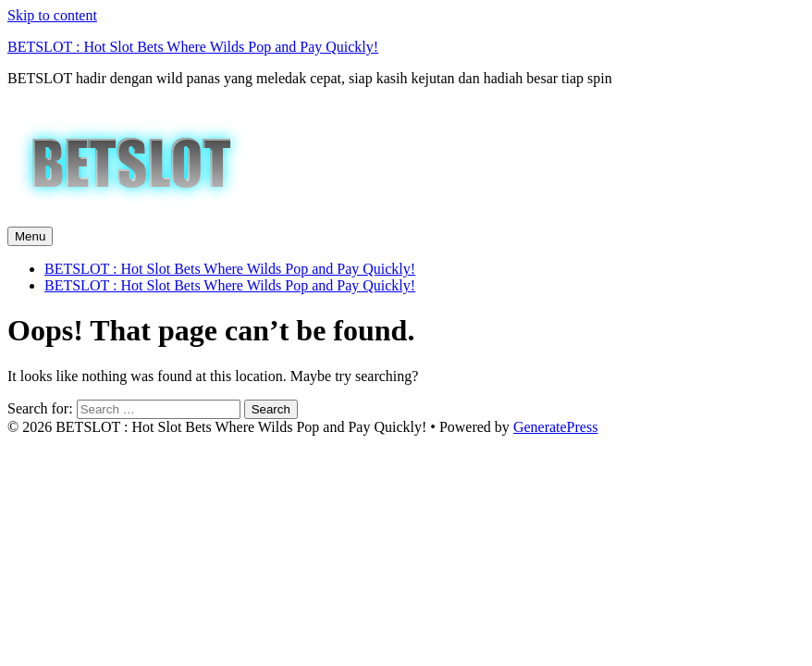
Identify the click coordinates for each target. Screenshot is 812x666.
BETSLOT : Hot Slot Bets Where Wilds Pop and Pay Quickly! (193, 47)
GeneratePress (556, 427)
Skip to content (52, 15)
